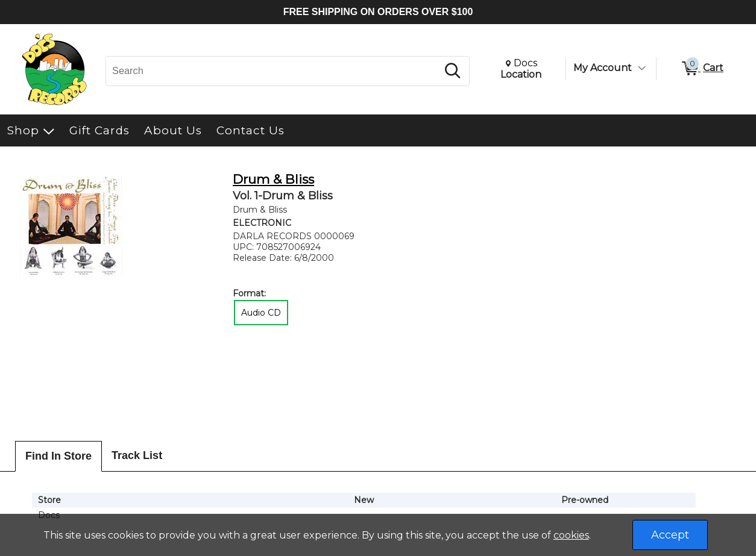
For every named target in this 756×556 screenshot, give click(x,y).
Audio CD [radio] (261, 313)
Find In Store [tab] (58, 456)
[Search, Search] (273, 71)
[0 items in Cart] (702, 69)
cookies (571, 535)
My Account (603, 68)
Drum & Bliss (273, 179)
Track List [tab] (137, 455)
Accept (670, 535)
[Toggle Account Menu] (641, 68)
